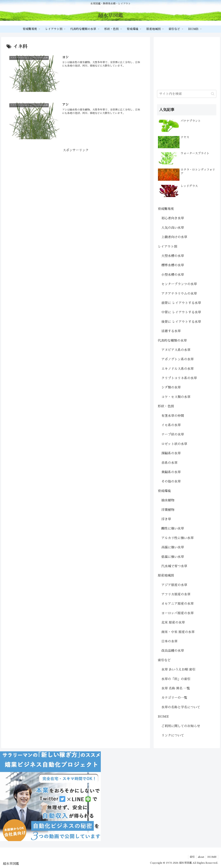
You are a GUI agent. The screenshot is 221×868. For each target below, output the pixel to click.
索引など (164, 660)
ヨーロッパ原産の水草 (178, 613)
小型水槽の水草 (173, 275)
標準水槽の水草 (173, 265)
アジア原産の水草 (174, 585)
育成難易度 (166, 209)
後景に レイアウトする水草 (181, 322)
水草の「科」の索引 (176, 679)
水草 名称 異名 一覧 (176, 688)
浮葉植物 (168, 510)
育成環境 (164, 491)
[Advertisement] (76, 178)
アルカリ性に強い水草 (178, 538)
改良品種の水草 (173, 651)
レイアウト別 (167, 247)
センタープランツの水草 (179, 284)
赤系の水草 (169, 463)
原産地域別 (166, 575)
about (200, 857)
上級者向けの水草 (174, 237)
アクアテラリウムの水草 (179, 294)
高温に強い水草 (173, 547)
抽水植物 (168, 500)
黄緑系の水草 (171, 472)
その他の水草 (171, 481)
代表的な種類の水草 (172, 341)
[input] (187, 94)
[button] (213, 94)
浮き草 (166, 519)
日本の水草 (169, 641)
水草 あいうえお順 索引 (178, 670)
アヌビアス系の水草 (176, 350)
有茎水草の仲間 (173, 416)
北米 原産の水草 (173, 623)
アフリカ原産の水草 (176, 594)
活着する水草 (171, 331)
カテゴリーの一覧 (174, 698)
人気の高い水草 (173, 228)
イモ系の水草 (171, 425)
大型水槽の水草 (173, 256)
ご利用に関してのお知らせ (181, 726)
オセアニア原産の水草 (178, 604)
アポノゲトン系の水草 (178, 359)
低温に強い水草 (173, 557)
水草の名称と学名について (181, 707)
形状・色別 (166, 406)
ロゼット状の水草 (174, 444)
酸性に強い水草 (173, 528)
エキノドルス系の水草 (178, 369)
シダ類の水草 (171, 387)
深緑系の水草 (171, 453)
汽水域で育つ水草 (174, 566)
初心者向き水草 (173, 218)
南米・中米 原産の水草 (178, 632)
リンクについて (173, 735)
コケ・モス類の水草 (176, 397)
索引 (190, 857)
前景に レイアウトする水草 (181, 303)
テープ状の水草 (173, 434)
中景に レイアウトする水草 (181, 312)
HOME (163, 717)
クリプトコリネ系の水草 (179, 378)
